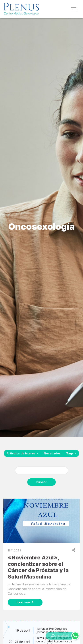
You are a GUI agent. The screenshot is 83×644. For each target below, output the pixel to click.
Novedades (52, 453)
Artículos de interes (21, 453)
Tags (70, 453)
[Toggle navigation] (74, 9)
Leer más (25, 602)
